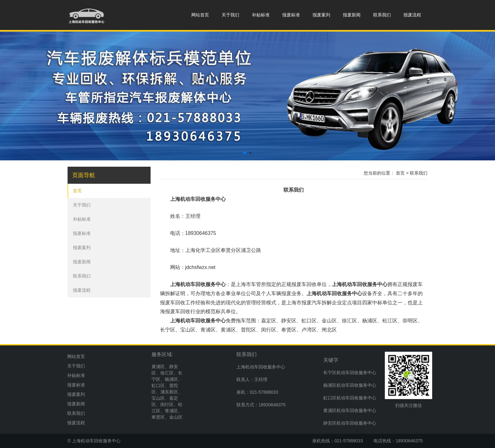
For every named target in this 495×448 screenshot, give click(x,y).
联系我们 (382, 15)
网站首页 (200, 15)
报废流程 (412, 15)
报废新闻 (352, 15)
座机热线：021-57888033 (337, 441)
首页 (77, 191)
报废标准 (291, 15)
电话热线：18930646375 (398, 441)
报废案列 (321, 15)
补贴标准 (261, 15)
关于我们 (230, 15)
